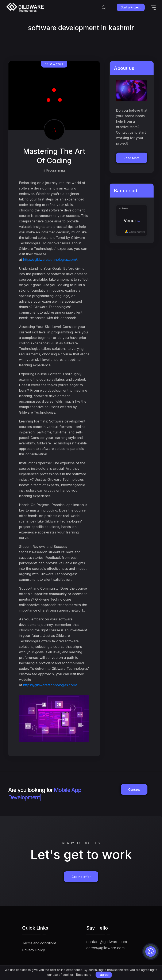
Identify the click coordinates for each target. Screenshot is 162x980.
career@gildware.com (105, 948)
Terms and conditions (39, 943)
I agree (104, 975)
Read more (84, 975)
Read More (132, 158)
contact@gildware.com (107, 942)
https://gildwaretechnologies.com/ (50, 260)
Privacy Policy (34, 950)
